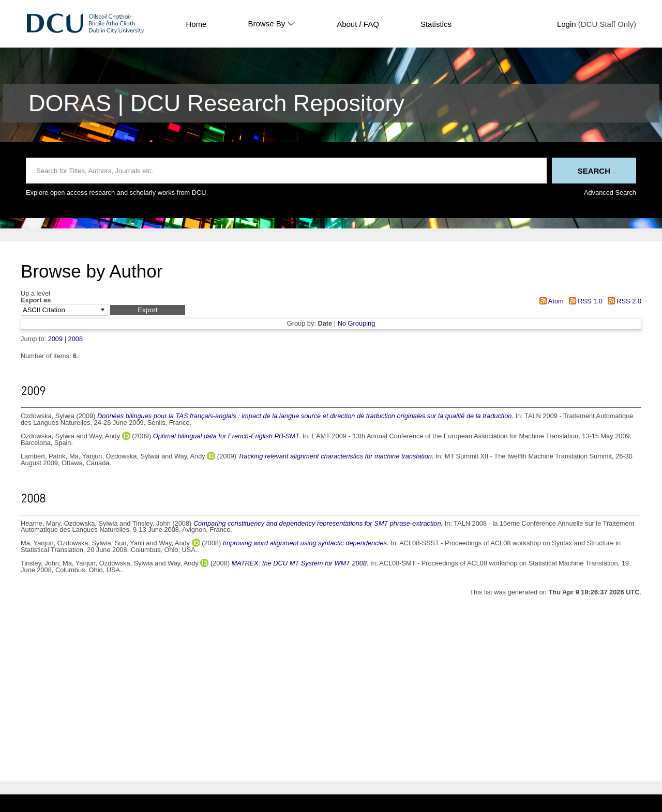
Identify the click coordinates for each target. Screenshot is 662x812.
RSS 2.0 (623, 301)
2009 (55, 339)
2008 (76, 339)
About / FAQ (358, 24)
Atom (550, 301)
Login (567, 24)
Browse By (272, 24)
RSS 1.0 (584, 301)
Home (196, 24)
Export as (36, 301)
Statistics (436, 24)
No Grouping (357, 323)
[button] (148, 310)
